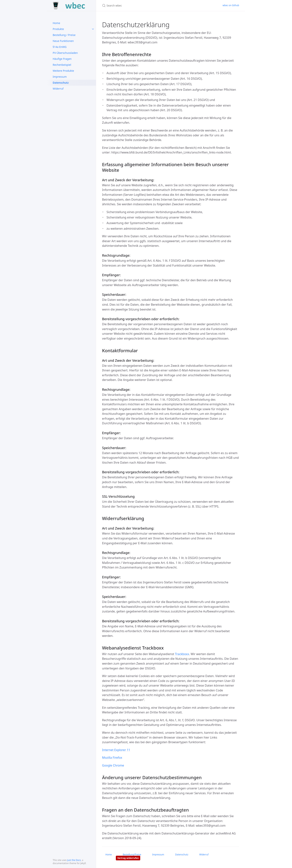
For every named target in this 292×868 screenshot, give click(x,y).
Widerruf (58, 89)
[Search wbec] (146, 5)
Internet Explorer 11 (116, 750)
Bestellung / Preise (64, 35)
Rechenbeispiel (62, 65)
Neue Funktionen (63, 41)
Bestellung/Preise (132, 854)
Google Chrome (113, 765)
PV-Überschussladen (65, 53)
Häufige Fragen (62, 59)
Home (56, 23)
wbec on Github (231, 5)
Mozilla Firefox (112, 758)
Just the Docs (74, 860)
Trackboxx (182, 654)
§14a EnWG (60, 47)
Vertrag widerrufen (128, 858)
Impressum (60, 77)
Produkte (58, 29)
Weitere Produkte (63, 71)
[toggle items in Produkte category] (93, 29)
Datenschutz (61, 83)
